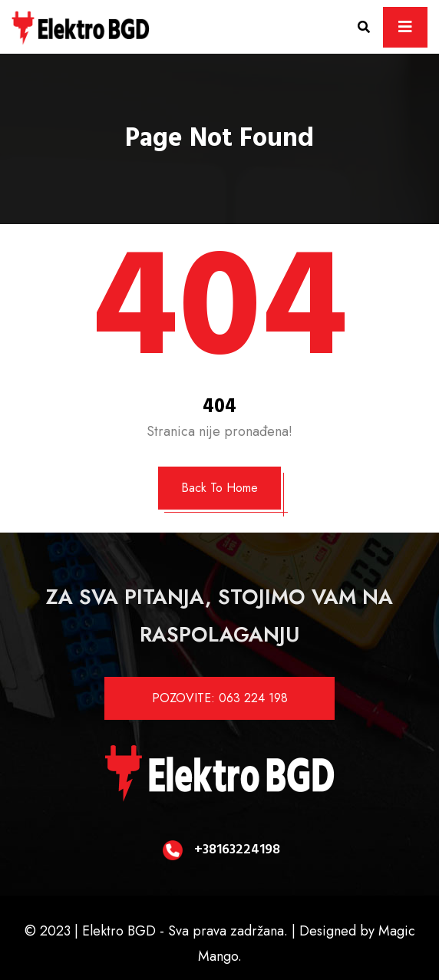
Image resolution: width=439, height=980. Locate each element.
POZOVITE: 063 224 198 (220, 698)
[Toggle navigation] (405, 27)
